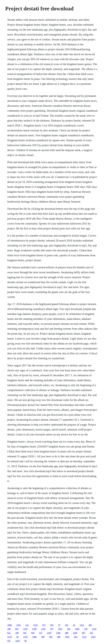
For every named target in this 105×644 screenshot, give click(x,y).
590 (43, 637)
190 (17, 633)
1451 (60, 629)
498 (59, 637)
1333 (25, 637)
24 (74, 625)
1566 (34, 637)
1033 (67, 637)
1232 (43, 629)
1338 (34, 629)
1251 (82, 625)
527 (41, 633)
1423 (93, 637)
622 (9, 633)
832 (17, 629)
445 (25, 633)
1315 (84, 637)
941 (90, 625)
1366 (58, 633)
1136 (25, 629)
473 (44, 625)
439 (33, 633)
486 (67, 633)
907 (84, 633)
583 (51, 637)
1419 (17, 641)
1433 (94, 629)
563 (76, 637)
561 (91, 633)
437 (9, 641)
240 (9, 629)
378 (86, 629)
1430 (49, 633)
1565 (75, 633)
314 (67, 625)
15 (59, 625)
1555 (18, 625)
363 (52, 625)
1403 (77, 629)
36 (17, 637)
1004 (9, 625)
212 (27, 625)
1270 (9, 637)
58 (25, 641)
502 (69, 629)
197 (52, 629)
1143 (35, 625)
